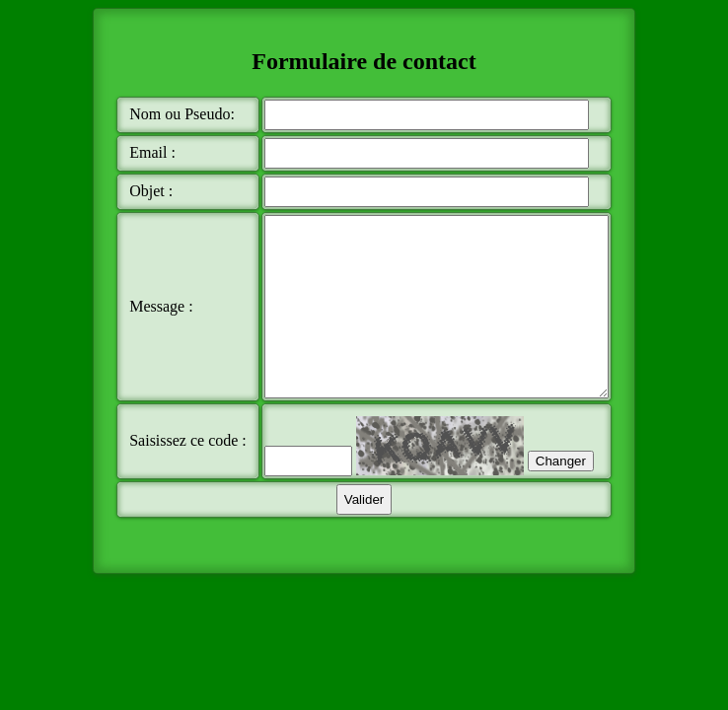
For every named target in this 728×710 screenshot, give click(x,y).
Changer (521, 501)
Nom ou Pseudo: (149, 117)
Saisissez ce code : (161, 481)
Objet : (150, 196)
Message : (160, 329)
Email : (151, 157)
